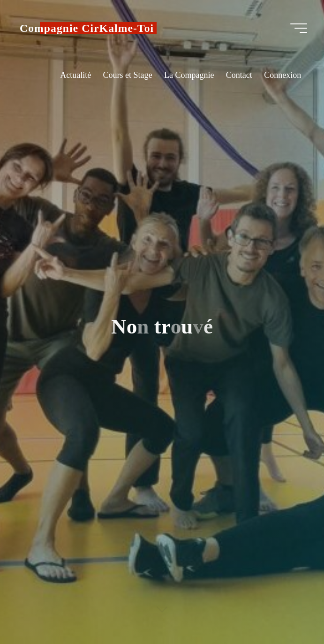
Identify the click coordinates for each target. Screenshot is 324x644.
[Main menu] (299, 28)
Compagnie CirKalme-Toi (87, 28)
